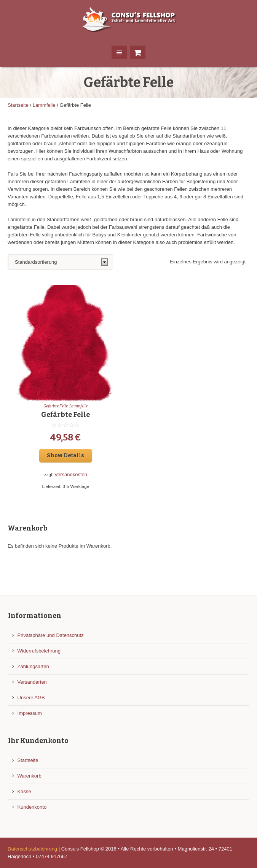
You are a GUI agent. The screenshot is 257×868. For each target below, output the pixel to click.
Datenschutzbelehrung (32, 849)
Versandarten (32, 682)
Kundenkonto (32, 807)
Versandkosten (71, 474)
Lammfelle (44, 105)
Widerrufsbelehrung (39, 651)
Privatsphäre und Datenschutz (51, 635)
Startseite (18, 105)
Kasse (24, 791)
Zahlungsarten (33, 666)
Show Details (65, 455)
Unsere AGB (31, 698)
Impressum (30, 713)
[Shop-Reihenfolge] (60, 262)
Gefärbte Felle (56, 406)
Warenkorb (30, 776)
